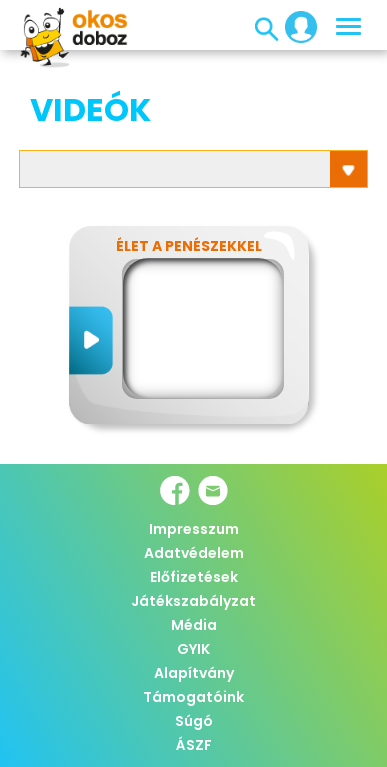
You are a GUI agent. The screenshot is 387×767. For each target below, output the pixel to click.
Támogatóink (193, 697)
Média (194, 625)
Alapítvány (194, 673)
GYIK (193, 649)
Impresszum (194, 529)
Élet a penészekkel (189, 246)
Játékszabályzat (193, 601)
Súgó (194, 721)
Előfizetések (194, 577)
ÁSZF (194, 745)
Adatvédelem (194, 553)
